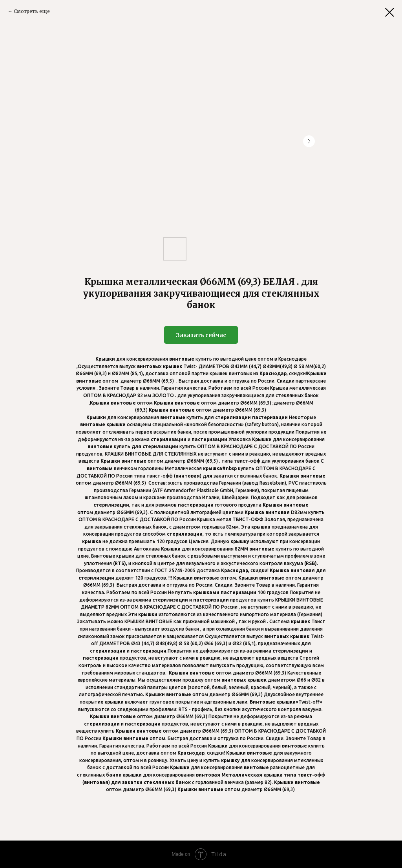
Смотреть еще (32, 11)
